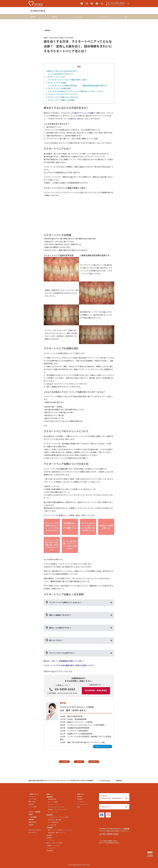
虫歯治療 (49, 838)
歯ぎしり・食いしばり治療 (54, 843)
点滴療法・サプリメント (54, 845)
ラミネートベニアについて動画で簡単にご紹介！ (68, 80)
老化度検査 (50, 851)
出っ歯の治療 (52, 825)
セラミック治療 (53, 802)
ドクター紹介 (32, 799)
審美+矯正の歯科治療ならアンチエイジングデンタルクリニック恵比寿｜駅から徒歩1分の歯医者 (61, 780)
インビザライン (78, 17)
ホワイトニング (53, 812)
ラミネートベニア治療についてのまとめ (62, 97)
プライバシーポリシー (35, 830)
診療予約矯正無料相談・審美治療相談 (114, 797)
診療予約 (31, 820)
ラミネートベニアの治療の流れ (58, 88)
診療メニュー (50, 794)
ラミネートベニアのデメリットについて (62, 94)
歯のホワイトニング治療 (84, 113)
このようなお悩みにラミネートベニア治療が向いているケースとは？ (76, 91)
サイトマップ (32, 833)
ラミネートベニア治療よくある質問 (60, 100)
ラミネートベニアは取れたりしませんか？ (65, 602)
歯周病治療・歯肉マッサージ (57, 833)
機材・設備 (32, 802)
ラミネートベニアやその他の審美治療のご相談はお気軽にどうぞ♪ (69, 665)
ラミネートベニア (53, 804)
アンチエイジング (103, 17)
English (31, 825)
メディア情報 (32, 807)
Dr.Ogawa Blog (38, 11)
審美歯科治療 (52, 799)
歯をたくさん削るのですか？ (60, 628)
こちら (70, 671)
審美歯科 (33, 17)
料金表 (31, 815)
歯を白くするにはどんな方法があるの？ (62, 71)
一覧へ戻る (79, 762)
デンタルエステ (51, 848)
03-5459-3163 (65, 689)
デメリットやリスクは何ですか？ (62, 653)
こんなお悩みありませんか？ (61, 74)
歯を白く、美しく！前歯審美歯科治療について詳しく (64, 661)
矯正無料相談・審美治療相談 (96, 690)
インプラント (50, 840)
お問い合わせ (32, 822)
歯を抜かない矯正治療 (55, 820)
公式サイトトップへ (103, 747)
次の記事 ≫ (94, 762)
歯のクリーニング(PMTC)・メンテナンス (60, 830)
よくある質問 (32, 817)
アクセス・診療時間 (34, 812)
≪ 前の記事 (64, 762)
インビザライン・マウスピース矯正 (58, 817)
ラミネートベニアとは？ (56, 77)
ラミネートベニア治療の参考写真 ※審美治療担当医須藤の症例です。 (78, 86)
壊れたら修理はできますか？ (60, 615)
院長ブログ (81, 794)
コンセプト (32, 797)
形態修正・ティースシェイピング (58, 810)
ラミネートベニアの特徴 (56, 83)
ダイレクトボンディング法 (56, 807)
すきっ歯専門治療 (53, 822)
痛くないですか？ (56, 640)
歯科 (126, 17)
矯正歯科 (54, 17)
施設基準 (31, 804)
